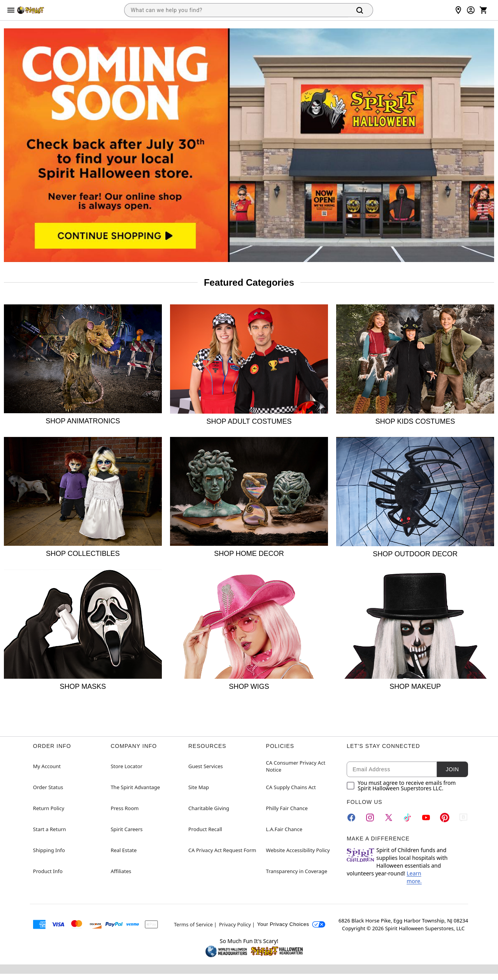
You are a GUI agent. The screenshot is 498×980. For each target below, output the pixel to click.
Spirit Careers (126, 829)
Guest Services (206, 766)
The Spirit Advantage (135, 787)
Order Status (48, 787)
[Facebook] (351, 818)
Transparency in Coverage (297, 871)
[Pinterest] (445, 818)
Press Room (124, 808)
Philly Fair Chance (287, 808)
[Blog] (463, 818)
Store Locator (126, 766)
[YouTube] (426, 818)
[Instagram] (370, 818)
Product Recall (205, 829)
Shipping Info (49, 850)
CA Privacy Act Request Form (222, 850)
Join (452, 769)
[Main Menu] (11, 10)
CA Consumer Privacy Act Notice (296, 766)
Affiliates (121, 871)
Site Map (199, 787)
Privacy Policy (235, 924)
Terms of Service (193, 924)
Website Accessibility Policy (298, 850)
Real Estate (124, 850)
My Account (47, 766)
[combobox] (236, 10)
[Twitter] (389, 818)
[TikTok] (407, 818)
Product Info (48, 871)
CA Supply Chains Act (291, 787)
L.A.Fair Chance (284, 829)
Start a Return (50, 829)
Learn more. (414, 877)
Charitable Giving (209, 808)
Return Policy (49, 808)
